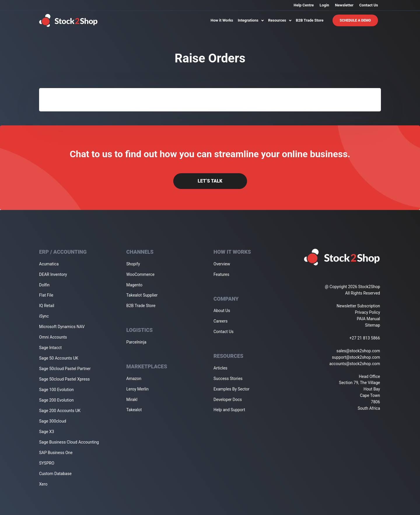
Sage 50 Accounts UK (59, 358)
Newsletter (344, 5)
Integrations (251, 20)
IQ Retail (47, 306)
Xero (43, 484)
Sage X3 (47, 432)
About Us (222, 311)
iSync (44, 316)
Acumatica (49, 264)
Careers (220, 321)
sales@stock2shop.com (358, 351)
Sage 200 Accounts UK (60, 411)
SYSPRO (47, 463)
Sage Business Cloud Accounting (69, 442)
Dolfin (44, 285)
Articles (220, 368)
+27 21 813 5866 (365, 338)
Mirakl (132, 400)
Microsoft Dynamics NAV (62, 327)
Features (221, 274)
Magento (134, 285)
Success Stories (228, 379)
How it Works (222, 20)
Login (324, 5)
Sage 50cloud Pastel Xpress (64, 379)
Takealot (134, 410)
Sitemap (373, 325)
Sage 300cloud (53, 421)
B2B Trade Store (310, 20)
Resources (280, 20)
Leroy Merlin (137, 389)
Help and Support (229, 410)
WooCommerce (140, 274)
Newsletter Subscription (358, 306)
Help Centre (304, 5)
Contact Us (369, 5)
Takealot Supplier (142, 295)
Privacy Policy (367, 312)
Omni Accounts (53, 337)
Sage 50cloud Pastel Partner (65, 369)
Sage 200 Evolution (56, 400)
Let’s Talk (210, 181)
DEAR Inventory (53, 274)
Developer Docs (228, 400)
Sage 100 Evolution (56, 390)
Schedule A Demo (355, 20)
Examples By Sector (231, 389)
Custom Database (55, 474)
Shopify (133, 264)
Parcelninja (136, 342)
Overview (222, 264)
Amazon (134, 379)
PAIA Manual (368, 319)
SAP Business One (56, 453)
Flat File (46, 295)
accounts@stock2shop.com (355, 364)
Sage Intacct (50, 348)
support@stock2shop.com (356, 357)
